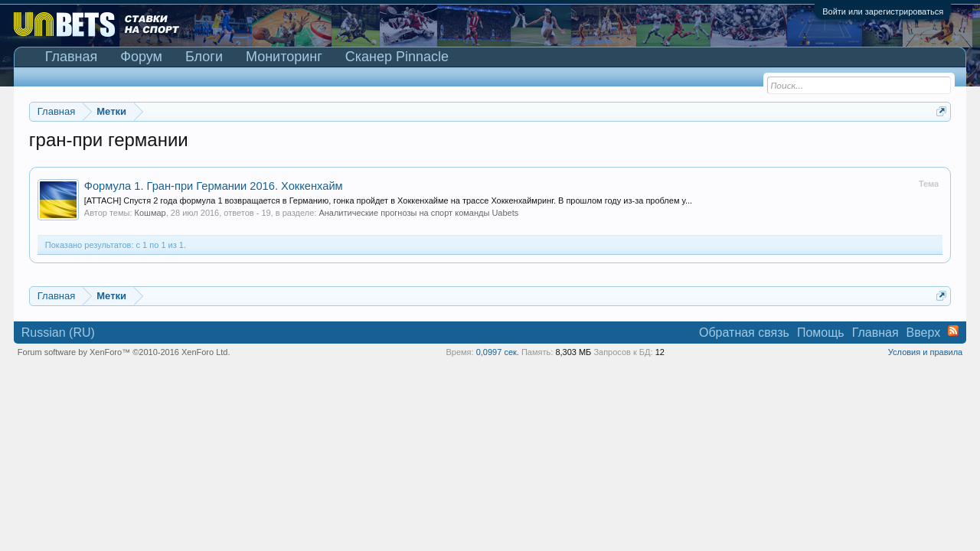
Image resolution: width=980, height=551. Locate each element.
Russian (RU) (58, 333)
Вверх (924, 333)
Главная (72, 57)
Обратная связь (744, 333)
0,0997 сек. (498, 352)
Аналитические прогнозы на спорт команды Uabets (418, 213)
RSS (953, 331)
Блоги (204, 57)
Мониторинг (284, 57)
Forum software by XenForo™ (124, 352)
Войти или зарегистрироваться (883, 11)
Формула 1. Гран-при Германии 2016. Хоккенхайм (214, 186)
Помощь (821, 333)
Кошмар (150, 213)
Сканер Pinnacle (397, 57)
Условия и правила (925, 352)
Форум (141, 57)
